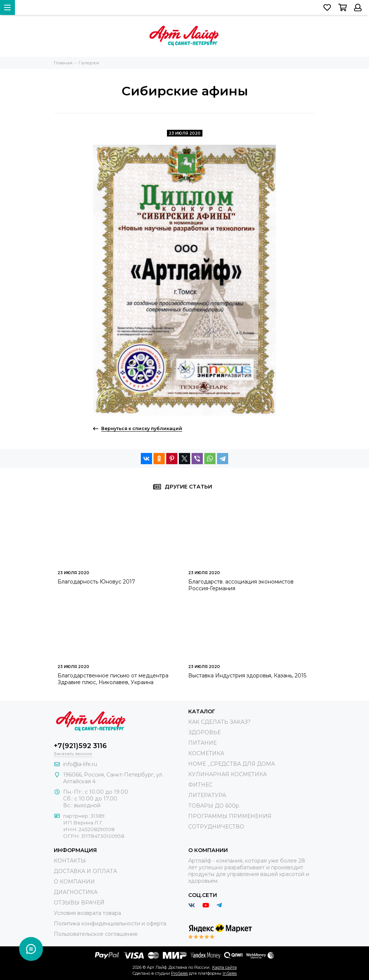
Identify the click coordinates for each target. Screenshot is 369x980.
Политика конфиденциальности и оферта (110, 924)
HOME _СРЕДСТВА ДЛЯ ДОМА (232, 764)
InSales (230, 973)
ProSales (179, 973)
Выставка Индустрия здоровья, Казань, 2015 (247, 676)
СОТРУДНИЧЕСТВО (216, 827)
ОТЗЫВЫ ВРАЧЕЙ (79, 903)
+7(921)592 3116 (80, 746)
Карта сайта (224, 967)
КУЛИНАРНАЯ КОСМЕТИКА (227, 774)
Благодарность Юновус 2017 (96, 582)
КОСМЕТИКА (206, 753)
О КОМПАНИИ (74, 882)
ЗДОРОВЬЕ (204, 732)
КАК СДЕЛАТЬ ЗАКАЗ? (219, 722)
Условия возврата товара (87, 913)
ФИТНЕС (200, 785)
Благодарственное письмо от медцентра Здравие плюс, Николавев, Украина (113, 679)
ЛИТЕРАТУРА (207, 795)
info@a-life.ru (80, 764)
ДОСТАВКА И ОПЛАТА (85, 871)
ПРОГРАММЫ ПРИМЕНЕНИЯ (230, 816)
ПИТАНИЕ (202, 743)
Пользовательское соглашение (96, 934)
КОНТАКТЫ (70, 861)
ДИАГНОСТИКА (76, 892)
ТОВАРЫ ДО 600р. (214, 806)
